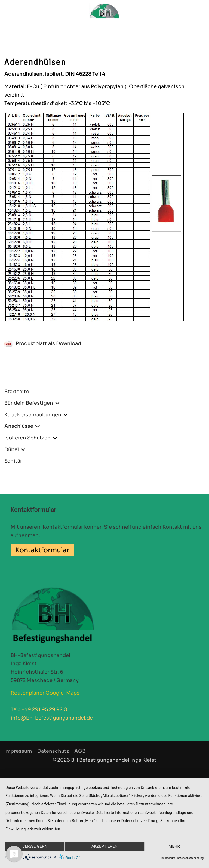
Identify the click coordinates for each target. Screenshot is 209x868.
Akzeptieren (104, 846)
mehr (174, 846)
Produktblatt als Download (43, 343)
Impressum (168, 858)
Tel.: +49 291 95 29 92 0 (39, 709)
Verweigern (35, 846)
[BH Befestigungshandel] (105, 11)
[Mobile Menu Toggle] (8, 11)
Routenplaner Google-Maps (45, 693)
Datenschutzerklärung (190, 858)
